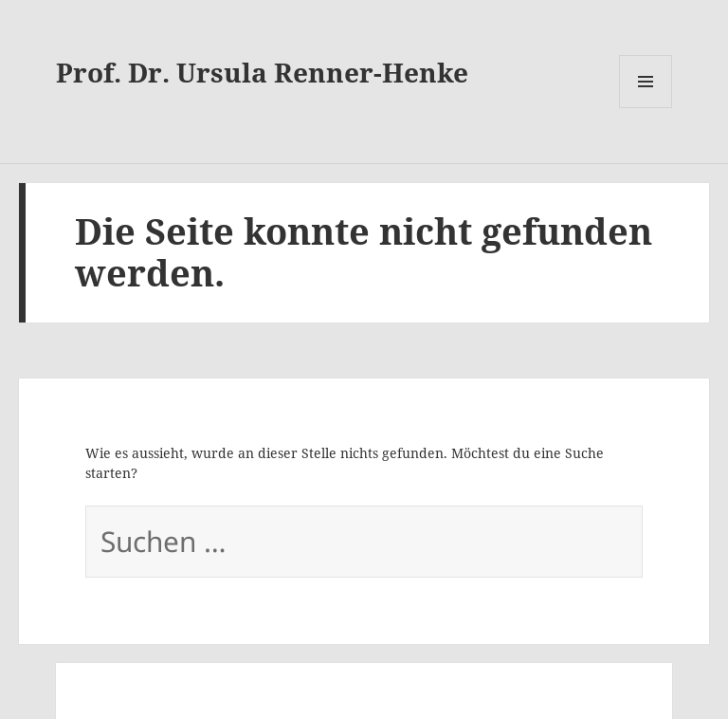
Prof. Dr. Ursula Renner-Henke (262, 72)
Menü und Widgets (646, 82)
